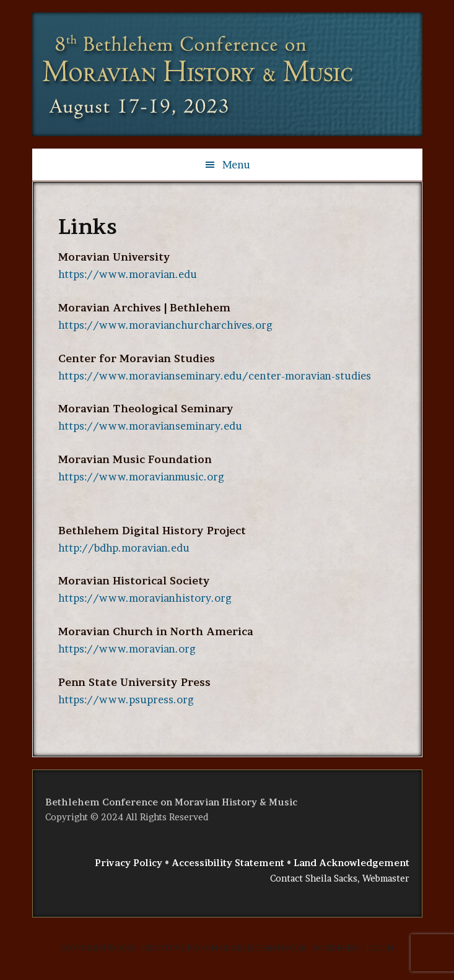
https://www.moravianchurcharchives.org (165, 325)
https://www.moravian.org (127, 649)
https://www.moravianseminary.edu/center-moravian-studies (215, 376)
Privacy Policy (129, 863)
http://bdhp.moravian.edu (124, 548)
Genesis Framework (263, 948)
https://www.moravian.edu (128, 274)
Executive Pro (172, 948)
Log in (380, 948)
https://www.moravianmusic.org (141, 477)
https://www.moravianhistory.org (145, 598)
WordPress (336, 948)
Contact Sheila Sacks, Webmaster (340, 878)
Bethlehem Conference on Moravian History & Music (193, 74)
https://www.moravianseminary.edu (150, 426)
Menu (236, 165)
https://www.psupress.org (126, 700)
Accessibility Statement (228, 863)
